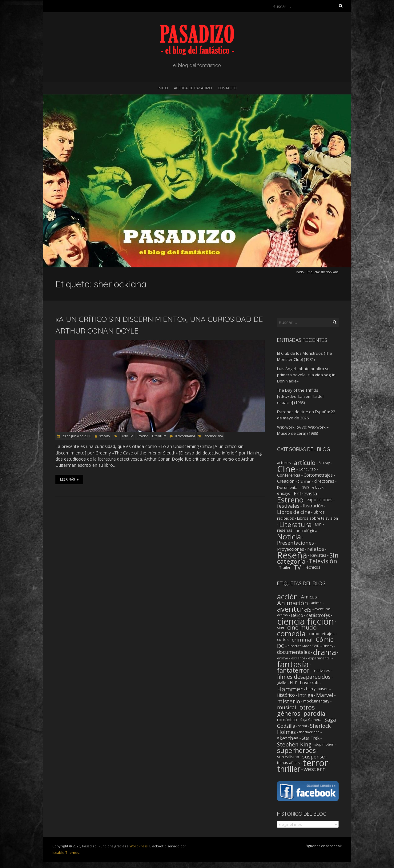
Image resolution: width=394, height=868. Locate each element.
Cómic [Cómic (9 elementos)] (304, 481)
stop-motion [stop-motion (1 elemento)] (324, 744)
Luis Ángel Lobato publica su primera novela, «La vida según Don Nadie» (306, 375)
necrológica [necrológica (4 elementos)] (306, 530)
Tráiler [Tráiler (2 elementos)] (285, 567)
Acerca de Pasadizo (193, 88)
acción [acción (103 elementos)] (287, 597)
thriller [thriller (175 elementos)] (289, 769)
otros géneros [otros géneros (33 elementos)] (296, 710)
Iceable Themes (66, 852)
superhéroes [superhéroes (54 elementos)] (296, 750)
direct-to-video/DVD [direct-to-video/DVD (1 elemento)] (304, 646)
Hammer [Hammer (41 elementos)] (290, 689)
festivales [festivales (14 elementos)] (288, 506)
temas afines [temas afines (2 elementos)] (288, 763)
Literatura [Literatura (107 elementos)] (295, 524)
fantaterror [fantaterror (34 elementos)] (293, 670)
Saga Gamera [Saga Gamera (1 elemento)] (311, 720)
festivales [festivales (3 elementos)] (321, 670)
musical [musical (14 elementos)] (287, 707)
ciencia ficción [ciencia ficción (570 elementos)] (306, 621)
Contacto (227, 88)
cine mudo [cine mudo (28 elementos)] (302, 627)
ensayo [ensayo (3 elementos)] (284, 493)
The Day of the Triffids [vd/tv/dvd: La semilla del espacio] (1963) (300, 396)
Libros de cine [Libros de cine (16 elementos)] (294, 512)
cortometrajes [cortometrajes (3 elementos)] (322, 634)
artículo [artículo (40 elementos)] (305, 463)
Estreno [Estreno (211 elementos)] (290, 500)
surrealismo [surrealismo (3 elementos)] (288, 757)
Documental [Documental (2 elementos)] (288, 487)
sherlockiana (214, 436)
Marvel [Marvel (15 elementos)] (325, 695)
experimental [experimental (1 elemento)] (319, 658)
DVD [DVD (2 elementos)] (305, 487)
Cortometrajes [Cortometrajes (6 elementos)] (318, 475)
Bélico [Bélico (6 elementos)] (297, 615)
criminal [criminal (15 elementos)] (302, 640)
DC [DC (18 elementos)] (281, 646)
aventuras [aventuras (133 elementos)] (294, 609)
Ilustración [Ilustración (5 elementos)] (313, 506)
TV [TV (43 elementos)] (297, 567)
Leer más (69, 479)
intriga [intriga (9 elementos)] (306, 695)
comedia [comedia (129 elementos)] (291, 634)
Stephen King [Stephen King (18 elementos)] (294, 744)
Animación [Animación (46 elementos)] (293, 603)
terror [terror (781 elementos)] (316, 763)
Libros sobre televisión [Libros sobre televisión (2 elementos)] (318, 518)
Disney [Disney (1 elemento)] (328, 646)
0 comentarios (185, 436)
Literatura (159, 436)
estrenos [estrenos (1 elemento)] (298, 658)
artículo (128, 436)
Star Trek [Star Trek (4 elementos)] (311, 738)
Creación (143, 436)
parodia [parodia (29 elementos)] (314, 714)
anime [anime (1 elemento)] (316, 603)
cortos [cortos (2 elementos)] (283, 640)
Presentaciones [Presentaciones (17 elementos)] (295, 543)
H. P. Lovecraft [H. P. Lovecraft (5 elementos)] (304, 683)
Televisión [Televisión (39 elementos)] (323, 561)
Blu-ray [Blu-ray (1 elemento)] (324, 463)
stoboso (105, 436)
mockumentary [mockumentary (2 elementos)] (316, 701)
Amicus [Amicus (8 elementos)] (309, 597)
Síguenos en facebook (324, 846)
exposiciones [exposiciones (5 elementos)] (320, 500)
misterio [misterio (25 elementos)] (289, 701)
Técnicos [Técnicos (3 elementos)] (312, 567)
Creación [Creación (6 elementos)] (286, 481)
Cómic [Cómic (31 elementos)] (324, 640)
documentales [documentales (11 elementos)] (293, 652)
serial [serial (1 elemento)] (303, 726)
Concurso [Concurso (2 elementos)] (307, 469)
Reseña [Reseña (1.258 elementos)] (292, 555)
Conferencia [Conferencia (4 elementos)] (289, 475)
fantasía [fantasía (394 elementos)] (293, 664)
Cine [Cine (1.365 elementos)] (286, 469)
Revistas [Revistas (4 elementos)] (318, 555)
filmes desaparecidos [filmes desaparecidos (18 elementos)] (304, 677)
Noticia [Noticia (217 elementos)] (289, 536)
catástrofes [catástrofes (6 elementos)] (318, 615)
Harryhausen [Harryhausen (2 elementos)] (317, 689)
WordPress (139, 846)
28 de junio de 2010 (76, 436)
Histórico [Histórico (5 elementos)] (286, 695)
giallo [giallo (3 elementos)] (282, 683)
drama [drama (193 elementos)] (325, 652)
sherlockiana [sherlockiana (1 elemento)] (309, 732)
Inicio (163, 88)
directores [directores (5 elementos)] (324, 481)
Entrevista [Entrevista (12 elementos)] (305, 494)
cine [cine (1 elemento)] (281, 627)
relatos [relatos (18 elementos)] (316, 549)
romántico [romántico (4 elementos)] (287, 720)
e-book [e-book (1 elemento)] (318, 487)
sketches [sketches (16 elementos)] (288, 738)
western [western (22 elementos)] (315, 769)
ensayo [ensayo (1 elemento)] (283, 658)
